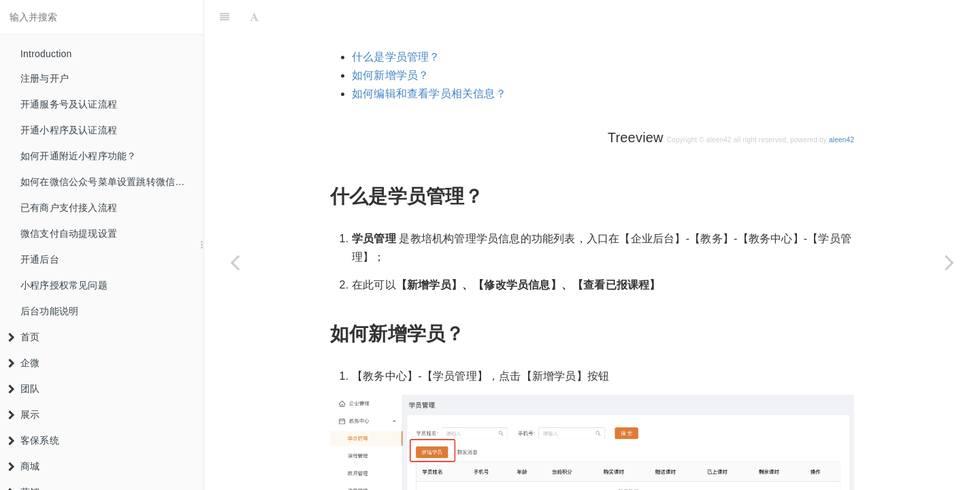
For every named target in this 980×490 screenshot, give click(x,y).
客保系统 (34, 440)
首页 (24, 337)
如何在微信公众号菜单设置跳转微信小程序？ (112, 182)
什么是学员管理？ (396, 23)
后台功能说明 (49, 311)
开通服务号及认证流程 (69, 104)
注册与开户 (45, 78)
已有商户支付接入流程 (69, 208)
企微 (24, 363)
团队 (24, 389)
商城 (24, 466)
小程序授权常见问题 (64, 285)
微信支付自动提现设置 (69, 233)
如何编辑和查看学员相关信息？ (429, 60)
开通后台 (40, 259)
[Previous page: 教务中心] (235, 262)
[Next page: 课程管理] (949, 262)
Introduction (46, 54)
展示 (24, 414)
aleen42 (842, 106)
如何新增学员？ (390, 41)
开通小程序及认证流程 (69, 130)
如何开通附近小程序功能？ (78, 156)
